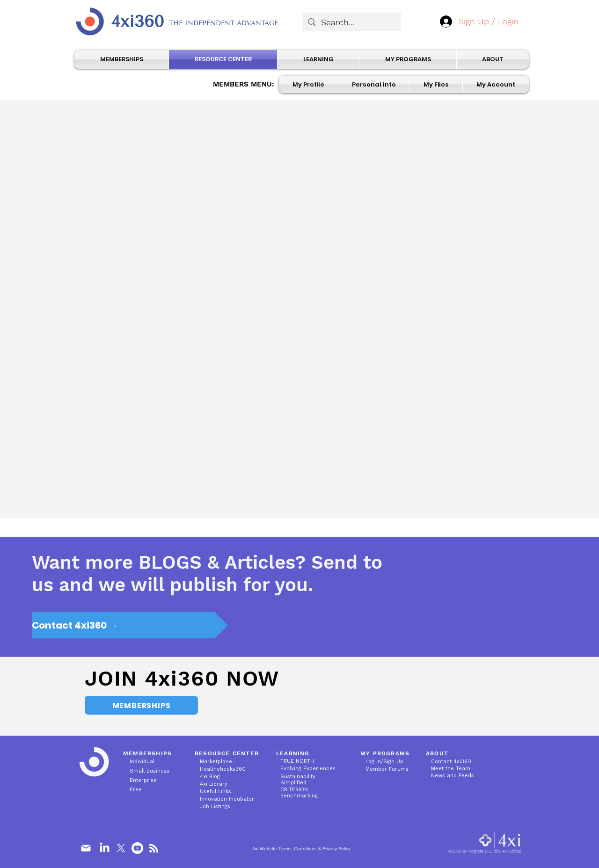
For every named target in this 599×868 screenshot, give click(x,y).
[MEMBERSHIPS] (141, 705)
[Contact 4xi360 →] (130, 625)
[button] (374, 84)
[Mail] (86, 848)
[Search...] (351, 22)
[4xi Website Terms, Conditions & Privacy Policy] (301, 849)
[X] (121, 848)
